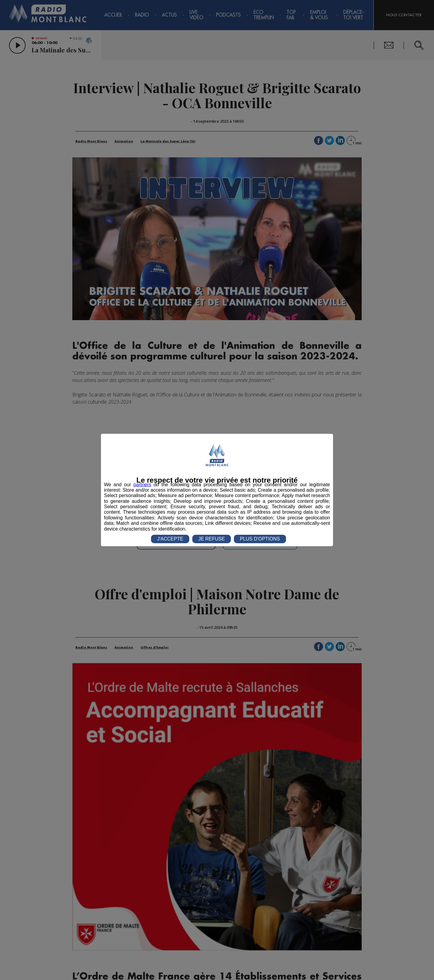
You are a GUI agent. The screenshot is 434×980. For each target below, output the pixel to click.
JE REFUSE (212, 539)
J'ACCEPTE (170, 539)
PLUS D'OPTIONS (260, 539)
